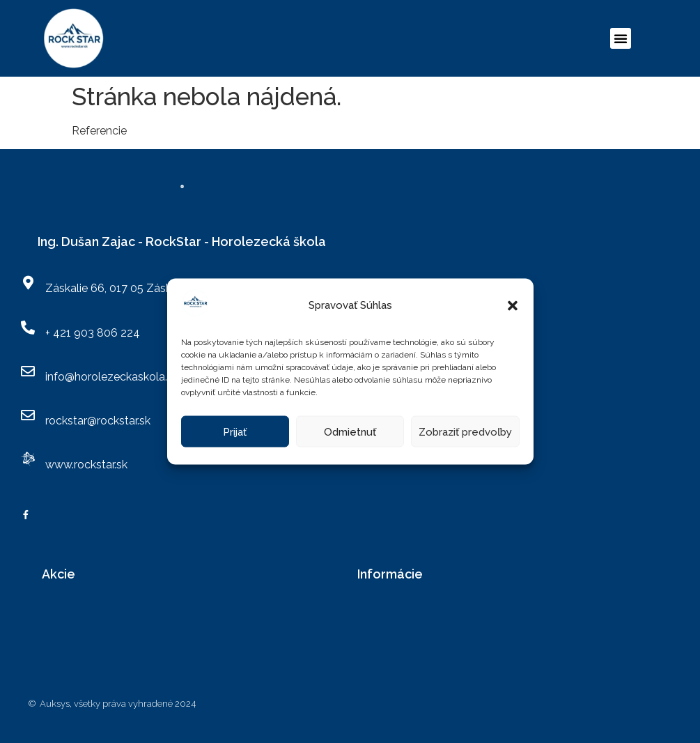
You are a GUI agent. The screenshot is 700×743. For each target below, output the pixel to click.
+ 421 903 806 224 (93, 333)
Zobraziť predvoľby (465, 431)
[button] (513, 305)
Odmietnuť (350, 431)
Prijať (235, 431)
